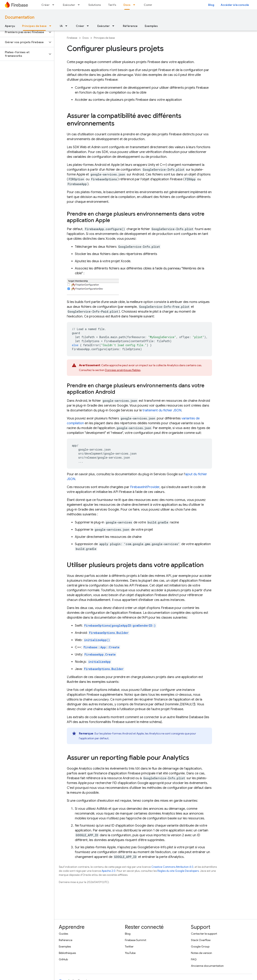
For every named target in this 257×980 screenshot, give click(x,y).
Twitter (129, 946)
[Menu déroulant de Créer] (54, 5)
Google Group (200, 946)
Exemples (151, 26)
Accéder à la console (235, 5)
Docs (86, 38)
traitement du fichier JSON (162, 410)
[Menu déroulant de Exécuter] (80, 5)
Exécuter (69, 5)
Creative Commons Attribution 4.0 (172, 867)
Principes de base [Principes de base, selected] (34, 26)
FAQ (194, 959)
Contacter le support (204, 934)
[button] (24, 32)
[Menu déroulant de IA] (67, 26)
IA (61, 26)
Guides (63, 934)
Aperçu (10, 26)
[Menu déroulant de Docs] (135, 5)
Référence (130, 26)
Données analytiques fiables (123, 370)
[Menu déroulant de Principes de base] (51, 26)
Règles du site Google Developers (178, 871)
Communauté (153, 5)
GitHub (63, 959)
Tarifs (112, 5)
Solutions (95, 5)
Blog (211, 5)
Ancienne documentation (207, 966)
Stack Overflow (201, 940)
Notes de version (201, 953)
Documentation (20, 17)
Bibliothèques (67, 953)
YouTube (130, 953)
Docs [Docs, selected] (127, 5)
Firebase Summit (136, 940)
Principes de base (104, 38)
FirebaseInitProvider (145, 487)
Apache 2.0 (109, 871)
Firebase (72, 38)
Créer (45, 5)
